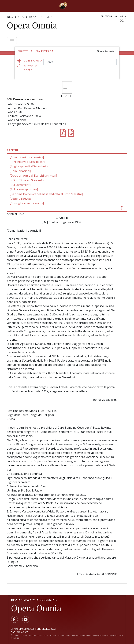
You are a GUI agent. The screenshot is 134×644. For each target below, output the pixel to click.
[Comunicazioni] (20, 171)
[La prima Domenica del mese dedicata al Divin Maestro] (46, 194)
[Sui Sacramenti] (20, 185)
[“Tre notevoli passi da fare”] (29, 162)
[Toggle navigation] (72, 6)
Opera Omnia (32, 25)
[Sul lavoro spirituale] (24, 189)
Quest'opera (28, 61)
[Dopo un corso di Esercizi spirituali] (33, 176)
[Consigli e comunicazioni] (27, 203)
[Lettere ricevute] (21, 199)
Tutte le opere (27, 68)
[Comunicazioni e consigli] (27, 157)
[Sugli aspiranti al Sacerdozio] (29, 166)
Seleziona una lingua (113, 16)
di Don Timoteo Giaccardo (27, 180)
